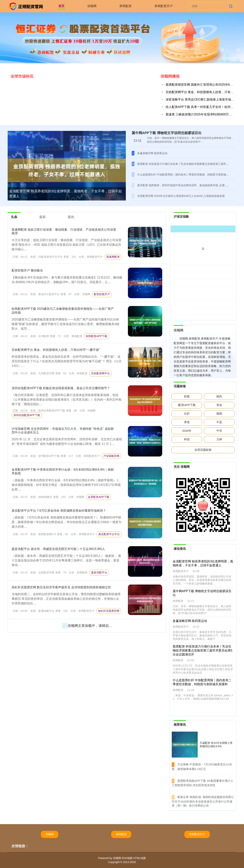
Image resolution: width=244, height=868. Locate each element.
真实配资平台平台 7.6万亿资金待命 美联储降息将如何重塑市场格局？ (59, 511)
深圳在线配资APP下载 (27, 415)
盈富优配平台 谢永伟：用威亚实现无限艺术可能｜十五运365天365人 (58, 549)
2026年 (187, 431)
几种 (219, 439)
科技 (187, 439)
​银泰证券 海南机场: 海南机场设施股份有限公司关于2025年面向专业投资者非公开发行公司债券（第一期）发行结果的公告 (203, 801)
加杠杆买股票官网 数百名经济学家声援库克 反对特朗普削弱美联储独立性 (61, 587)
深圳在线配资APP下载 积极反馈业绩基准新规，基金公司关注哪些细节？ (61, 388)
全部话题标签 (203, 450)
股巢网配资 (113, 257)
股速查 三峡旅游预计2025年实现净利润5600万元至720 (203, 115)
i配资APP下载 (187, 405)
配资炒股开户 (102, 294)
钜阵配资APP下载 (96, 336)
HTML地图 (140, 858)
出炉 (187, 413)
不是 (219, 422)
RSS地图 (127, 858)
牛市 (219, 431)
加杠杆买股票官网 (109, 611)
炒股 (187, 396)
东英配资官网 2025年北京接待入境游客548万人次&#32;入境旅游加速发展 (181, 196)
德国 (219, 413)
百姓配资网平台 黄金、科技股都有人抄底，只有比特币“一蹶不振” (56, 350)
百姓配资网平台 (100, 373)
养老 (187, 422)
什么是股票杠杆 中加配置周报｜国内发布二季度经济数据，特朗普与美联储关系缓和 (187, 175)
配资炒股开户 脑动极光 (27, 270)
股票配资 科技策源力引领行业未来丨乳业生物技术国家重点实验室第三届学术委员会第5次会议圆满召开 (202, 651)
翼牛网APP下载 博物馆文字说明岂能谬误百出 (167, 133)
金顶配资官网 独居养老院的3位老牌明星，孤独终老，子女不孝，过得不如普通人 (65, 194)
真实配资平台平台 (109, 534)
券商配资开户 (164, 6)
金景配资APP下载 (99, 497)
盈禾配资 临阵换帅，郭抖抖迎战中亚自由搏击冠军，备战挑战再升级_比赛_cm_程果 (187, 185)
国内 (219, 396)
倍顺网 (92, 6)
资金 (219, 405)
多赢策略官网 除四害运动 (152, 153)
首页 (61, 6)
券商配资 (125, 6)
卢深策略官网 (111, 456)
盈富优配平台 (99, 572)
